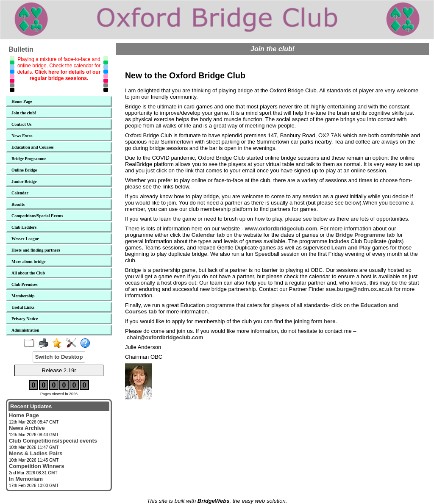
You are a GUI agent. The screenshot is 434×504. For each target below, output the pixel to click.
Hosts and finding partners (36, 250)
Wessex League (25, 239)
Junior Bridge (24, 181)
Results (18, 204)
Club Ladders (24, 227)
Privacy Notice (25, 319)
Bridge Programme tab (365, 235)
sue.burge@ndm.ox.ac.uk (359, 289)
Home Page (22, 101)
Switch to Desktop (59, 357)
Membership (23, 296)
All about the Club (28, 273)
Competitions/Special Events (37, 216)
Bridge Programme (29, 159)
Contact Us (22, 124)
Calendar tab (208, 235)
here (330, 321)
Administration (25, 330)
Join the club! (24, 113)
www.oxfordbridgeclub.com (281, 228)
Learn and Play (351, 248)
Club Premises (25, 284)
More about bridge (28, 262)
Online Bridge (24, 170)
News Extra (22, 136)
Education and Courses (32, 147)
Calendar (20, 193)
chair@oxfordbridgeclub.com (165, 337)
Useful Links (23, 307)
